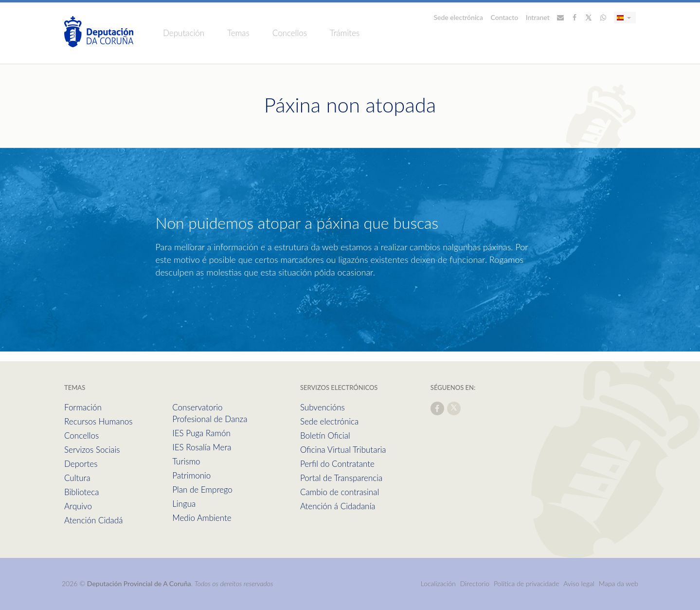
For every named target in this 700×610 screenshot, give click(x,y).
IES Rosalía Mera (202, 447)
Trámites (345, 33)
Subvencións (323, 407)
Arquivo (78, 506)
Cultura (77, 478)
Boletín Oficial (325, 435)
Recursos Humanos (98, 421)
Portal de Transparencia (341, 478)
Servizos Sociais (92, 450)
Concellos (290, 33)
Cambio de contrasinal (340, 492)
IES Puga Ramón (201, 433)
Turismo (186, 461)
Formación (83, 407)
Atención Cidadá (93, 520)
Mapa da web (619, 583)
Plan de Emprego (202, 490)
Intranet (538, 17)
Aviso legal (579, 583)
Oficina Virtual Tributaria (343, 450)
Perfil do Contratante (337, 464)
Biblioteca (81, 492)
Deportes (81, 464)
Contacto (505, 17)
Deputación (184, 33)
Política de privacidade (527, 583)
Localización (438, 583)
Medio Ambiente (202, 518)
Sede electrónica (459, 17)
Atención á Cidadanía (338, 506)
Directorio (475, 583)
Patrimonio (191, 475)
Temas (238, 33)
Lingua (184, 504)
